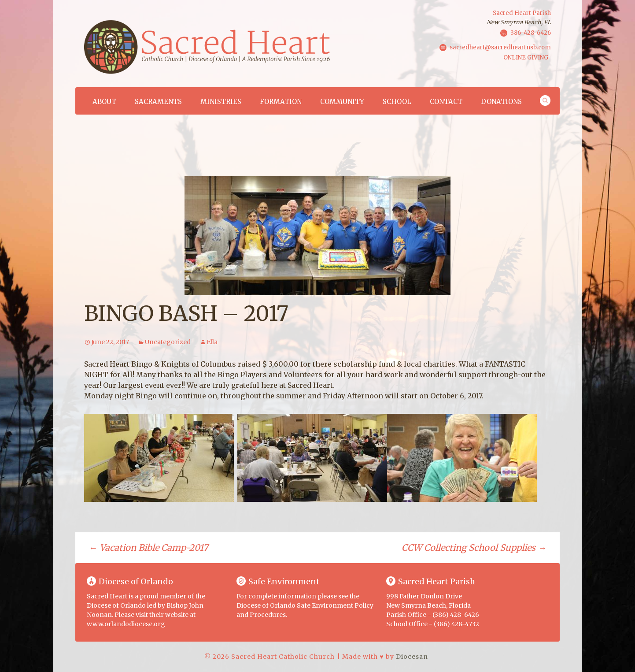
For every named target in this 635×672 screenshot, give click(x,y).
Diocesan (412, 657)
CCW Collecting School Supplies (474, 548)
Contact (446, 102)
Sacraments (158, 102)
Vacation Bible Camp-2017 (148, 548)
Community (342, 102)
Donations (501, 102)
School (397, 102)
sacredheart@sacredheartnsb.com (500, 47)
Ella (212, 342)
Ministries (221, 102)
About (104, 102)
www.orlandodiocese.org (126, 624)
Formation (281, 102)
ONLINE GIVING (526, 58)
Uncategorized (168, 342)
